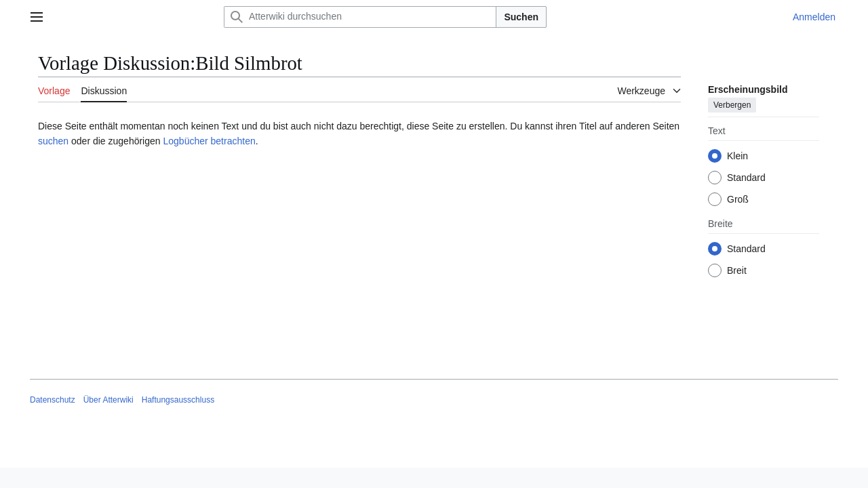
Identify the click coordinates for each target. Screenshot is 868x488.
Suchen (521, 17)
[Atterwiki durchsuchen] (360, 17)
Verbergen (732, 105)
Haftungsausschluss (178, 400)
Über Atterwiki (108, 400)
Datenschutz (53, 400)
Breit (737, 270)
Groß (738, 199)
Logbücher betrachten (209, 141)
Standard (746, 178)
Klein (737, 156)
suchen (53, 141)
